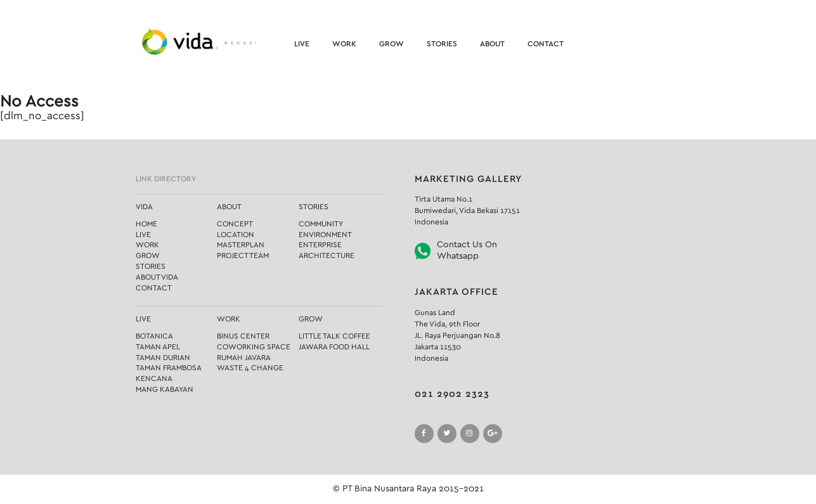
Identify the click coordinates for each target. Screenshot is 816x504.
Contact (546, 44)
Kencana (154, 378)
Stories (442, 44)
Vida (144, 207)
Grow (392, 44)
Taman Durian (163, 358)
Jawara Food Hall (334, 347)
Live (302, 44)
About (492, 44)
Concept (235, 224)
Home (146, 224)
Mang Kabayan (165, 389)
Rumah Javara (244, 358)
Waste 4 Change (250, 368)
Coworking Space (254, 347)
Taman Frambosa (169, 368)
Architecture (327, 255)
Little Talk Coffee (334, 336)
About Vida (157, 277)
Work (344, 44)
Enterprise (320, 245)
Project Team (243, 255)
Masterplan (241, 245)
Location (236, 235)
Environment (325, 235)
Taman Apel (158, 347)
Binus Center (243, 336)
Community (321, 224)
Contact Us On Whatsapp (467, 250)
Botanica (154, 336)
